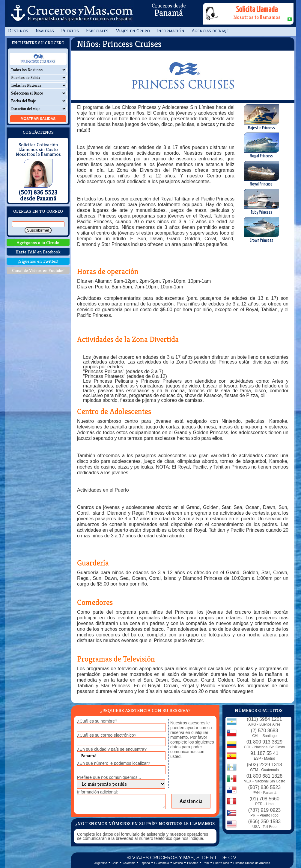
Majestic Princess (262, 117)
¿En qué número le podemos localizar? (114, 763)
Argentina (101, 863)
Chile (115, 863)
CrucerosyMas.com (71, 13)
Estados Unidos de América (252, 863)
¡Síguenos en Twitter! (38, 261)
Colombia (129, 863)
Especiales (97, 31)
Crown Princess (262, 230)
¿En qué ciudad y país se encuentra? (112, 749)
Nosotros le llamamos (38, 154)
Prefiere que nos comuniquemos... (109, 777)
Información (171, 31)
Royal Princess (262, 174)
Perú (206, 863)
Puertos (70, 31)
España (145, 863)
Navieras (45, 31)
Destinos (18, 31)
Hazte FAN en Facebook (38, 252)
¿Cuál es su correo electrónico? (107, 735)
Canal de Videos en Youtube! (38, 270)
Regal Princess (262, 145)
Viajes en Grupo (133, 31)
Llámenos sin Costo (38, 150)
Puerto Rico (221, 863)
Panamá (193, 863)
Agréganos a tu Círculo (38, 243)
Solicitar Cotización (38, 145)
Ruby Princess (262, 202)
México (178, 863)
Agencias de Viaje (210, 31)
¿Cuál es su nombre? (97, 721)
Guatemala (162, 863)
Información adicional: (97, 792)
